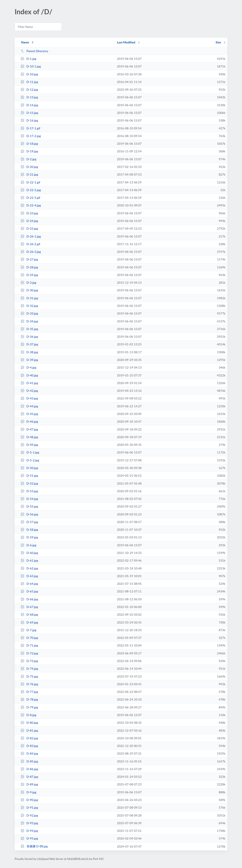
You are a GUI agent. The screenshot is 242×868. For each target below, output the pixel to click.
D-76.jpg (29, 684)
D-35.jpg (29, 329)
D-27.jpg (29, 259)
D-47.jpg (29, 429)
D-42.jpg (29, 391)
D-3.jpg (28, 282)
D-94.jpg (29, 831)
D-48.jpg (29, 437)
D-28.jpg (29, 267)
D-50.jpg (29, 468)
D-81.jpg (29, 730)
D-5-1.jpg (30, 452)
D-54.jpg (29, 499)
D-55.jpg (29, 506)
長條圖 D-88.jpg (34, 846)
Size (218, 42)
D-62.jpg (29, 568)
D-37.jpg (29, 344)
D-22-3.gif (30, 198)
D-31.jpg (29, 298)
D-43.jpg (29, 398)
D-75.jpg (29, 676)
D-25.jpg (29, 228)
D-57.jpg (29, 522)
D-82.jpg (29, 738)
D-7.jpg (28, 630)
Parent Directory (34, 51)
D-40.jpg (29, 375)
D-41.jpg (29, 383)
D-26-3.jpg (31, 252)
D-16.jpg (29, 120)
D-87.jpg (29, 777)
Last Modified (126, 42)
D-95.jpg (29, 838)
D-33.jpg (29, 313)
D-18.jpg (29, 144)
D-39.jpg (29, 360)
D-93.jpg (29, 823)
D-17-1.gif (30, 128)
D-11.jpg (29, 82)
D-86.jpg (29, 769)
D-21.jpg (29, 174)
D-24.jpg (29, 221)
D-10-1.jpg (31, 66)
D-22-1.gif (30, 182)
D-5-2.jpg (30, 460)
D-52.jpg (29, 483)
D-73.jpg (29, 661)
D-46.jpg (29, 421)
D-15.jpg (29, 113)
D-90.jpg (29, 800)
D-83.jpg (29, 746)
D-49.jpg (29, 445)
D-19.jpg (29, 151)
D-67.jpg (29, 607)
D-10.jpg (29, 74)
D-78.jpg (29, 699)
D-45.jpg (29, 414)
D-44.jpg (29, 406)
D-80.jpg (29, 723)
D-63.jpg (29, 576)
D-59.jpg (29, 537)
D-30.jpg (29, 290)
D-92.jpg (29, 815)
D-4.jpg (28, 367)
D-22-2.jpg (31, 190)
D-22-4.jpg (31, 205)
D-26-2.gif (30, 244)
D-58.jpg (29, 530)
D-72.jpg (29, 653)
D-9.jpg (28, 792)
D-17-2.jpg (31, 136)
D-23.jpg (29, 213)
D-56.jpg (29, 514)
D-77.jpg (29, 692)
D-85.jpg (29, 761)
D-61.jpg (29, 560)
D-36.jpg (29, 337)
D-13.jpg (29, 97)
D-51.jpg (29, 475)
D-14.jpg (29, 105)
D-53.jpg (29, 491)
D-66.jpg (29, 599)
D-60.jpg (29, 553)
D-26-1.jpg (31, 236)
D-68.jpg (29, 614)
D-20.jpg (29, 167)
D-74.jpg (29, 669)
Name (25, 42)
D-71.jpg (29, 645)
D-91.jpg (29, 807)
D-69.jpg (29, 622)
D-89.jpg (29, 784)
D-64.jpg (29, 584)
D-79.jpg (29, 707)
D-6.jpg (28, 545)
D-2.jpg (28, 159)
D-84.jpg (29, 753)
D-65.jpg (29, 591)
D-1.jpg (28, 59)
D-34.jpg (29, 321)
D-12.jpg (29, 89)
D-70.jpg (29, 638)
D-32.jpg (29, 306)
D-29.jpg (29, 275)
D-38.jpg (29, 352)
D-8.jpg (28, 715)
